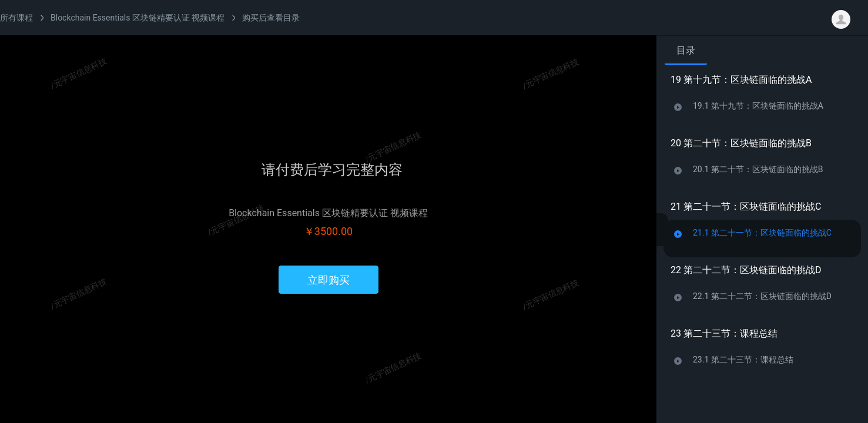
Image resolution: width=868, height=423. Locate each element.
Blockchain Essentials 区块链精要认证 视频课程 (138, 18)
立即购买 (329, 280)
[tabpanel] (762, 240)
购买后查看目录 (271, 18)
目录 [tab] (686, 50)
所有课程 (16, 18)
